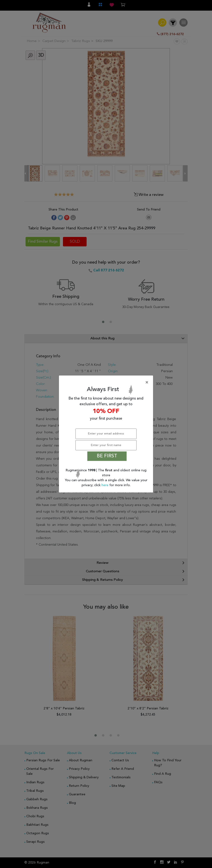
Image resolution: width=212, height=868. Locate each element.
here (105, 485)
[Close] (107, 383)
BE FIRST (107, 456)
